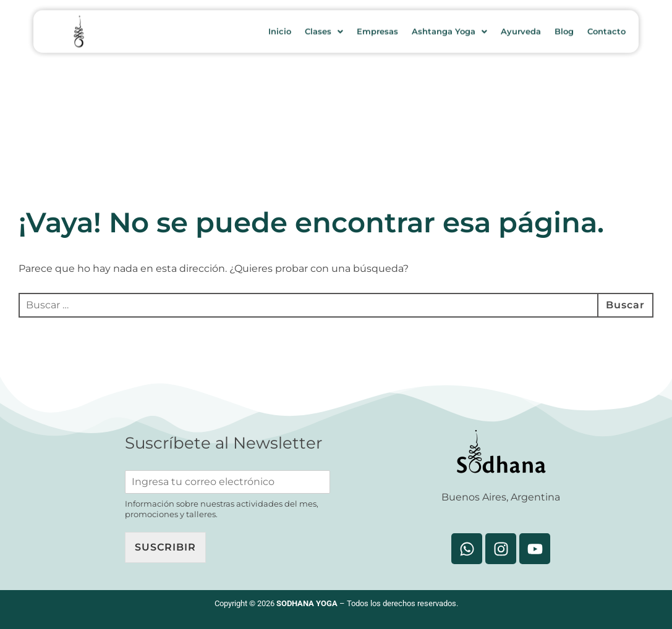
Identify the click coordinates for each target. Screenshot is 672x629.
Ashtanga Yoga (449, 27)
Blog (564, 27)
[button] (324, 27)
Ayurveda (521, 27)
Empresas (377, 27)
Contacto (606, 27)
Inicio (280, 27)
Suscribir (165, 547)
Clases (324, 27)
